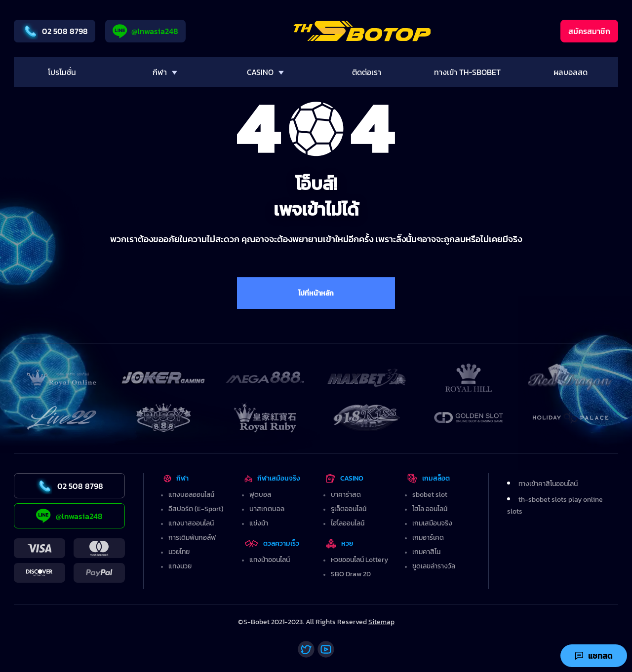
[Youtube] (326, 649)
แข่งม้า (259, 523)
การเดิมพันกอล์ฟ (192, 538)
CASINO (345, 478)
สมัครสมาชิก (589, 31)
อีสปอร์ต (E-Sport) (196, 509)
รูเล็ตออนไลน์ (349, 509)
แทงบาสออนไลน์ (191, 523)
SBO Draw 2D (351, 574)
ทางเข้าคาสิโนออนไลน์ (548, 484)
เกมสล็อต (429, 478)
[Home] (362, 31)
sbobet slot (430, 495)
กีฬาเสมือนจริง (272, 478)
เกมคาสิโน (426, 552)
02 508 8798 (55, 31)
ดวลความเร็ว (272, 543)
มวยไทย (179, 552)
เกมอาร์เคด (428, 538)
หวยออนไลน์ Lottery (359, 560)
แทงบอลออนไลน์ (191, 495)
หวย (340, 543)
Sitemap (381, 622)
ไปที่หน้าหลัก (316, 293)
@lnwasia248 (145, 31)
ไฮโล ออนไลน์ (430, 509)
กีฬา (176, 478)
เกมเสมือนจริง (432, 523)
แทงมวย (180, 566)
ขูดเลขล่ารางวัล (434, 566)
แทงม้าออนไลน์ (270, 560)
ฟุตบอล (260, 495)
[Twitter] (306, 649)
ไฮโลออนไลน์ (348, 523)
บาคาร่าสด (346, 495)
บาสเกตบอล (267, 509)
